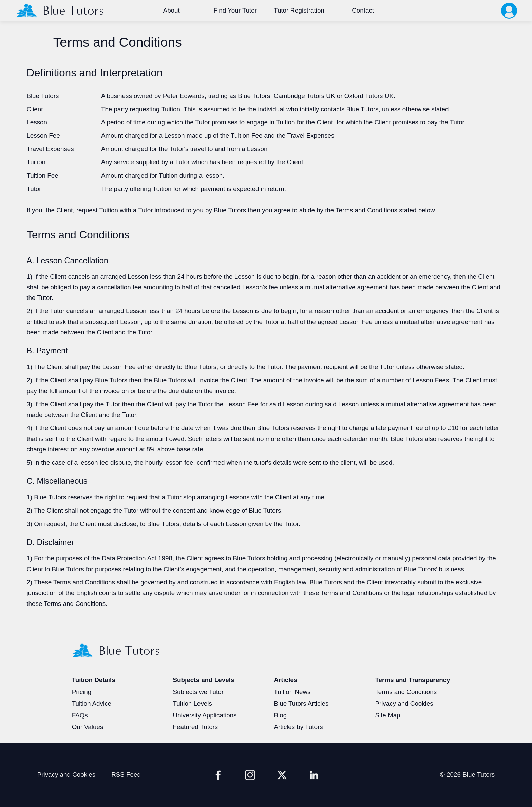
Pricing (82, 692)
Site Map (387, 715)
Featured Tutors (196, 727)
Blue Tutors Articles (301, 703)
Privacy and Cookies (404, 703)
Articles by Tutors (298, 727)
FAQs (80, 715)
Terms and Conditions (406, 692)
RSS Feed (126, 775)
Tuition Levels (193, 703)
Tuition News (292, 692)
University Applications (205, 715)
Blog (280, 715)
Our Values (88, 727)
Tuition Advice (92, 703)
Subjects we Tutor (198, 692)
